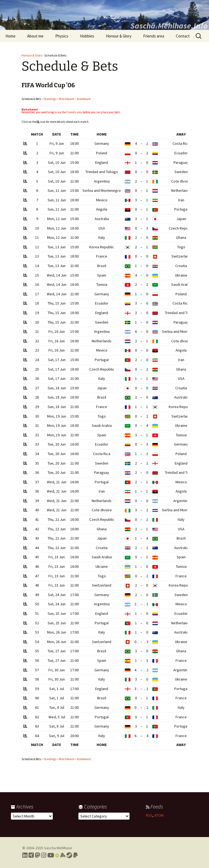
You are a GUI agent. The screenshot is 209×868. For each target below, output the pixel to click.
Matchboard (66, 99)
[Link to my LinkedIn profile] (25, 855)
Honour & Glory (119, 36)
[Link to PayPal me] (76, 855)
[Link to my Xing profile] (31, 855)
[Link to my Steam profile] (69, 855)
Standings (50, 99)
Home (10, 36)
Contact (183, 36)
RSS (149, 815)
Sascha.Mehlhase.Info (169, 26)
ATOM (159, 815)
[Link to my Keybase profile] (63, 855)
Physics (62, 36)
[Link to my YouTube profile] (51, 855)
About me (35, 36)
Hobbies (87, 36)
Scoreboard (84, 99)
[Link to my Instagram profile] (44, 855)
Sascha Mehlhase (58, 848)
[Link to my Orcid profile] (57, 855)
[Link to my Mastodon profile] (37, 855)
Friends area (154, 36)
